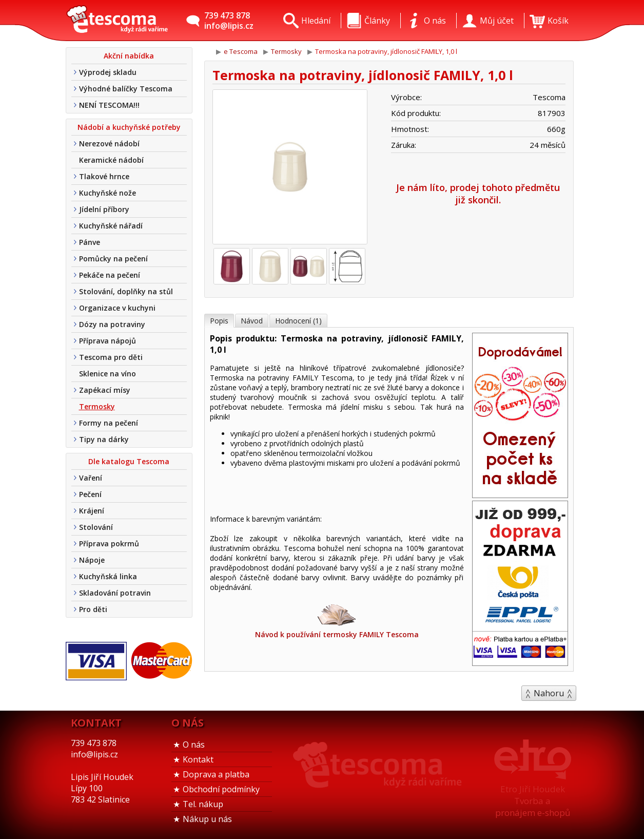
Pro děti (93, 609)
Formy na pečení (109, 423)
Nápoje (92, 560)
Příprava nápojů (108, 341)
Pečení (90, 494)
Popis (219, 321)
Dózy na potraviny (112, 324)
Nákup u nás (207, 819)
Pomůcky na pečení (113, 259)
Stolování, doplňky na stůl (126, 291)
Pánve (90, 242)
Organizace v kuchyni (117, 308)
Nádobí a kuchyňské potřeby (129, 127)
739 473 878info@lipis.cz (229, 21)
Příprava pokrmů (109, 544)
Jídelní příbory (104, 209)
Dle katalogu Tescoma (129, 461)
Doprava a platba (216, 774)
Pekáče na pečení (110, 275)
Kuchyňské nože (108, 193)
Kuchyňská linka (108, 576)
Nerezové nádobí (109, 144)
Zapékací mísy (105, 390)
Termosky (97, 406)
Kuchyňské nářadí (111, 226)
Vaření (91, 478)
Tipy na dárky (104, 439)
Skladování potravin (115, 593)
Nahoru (549, 693)
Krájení (92, 511)
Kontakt (198, 759)
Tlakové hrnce (104, 176)
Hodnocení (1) (298, 321)
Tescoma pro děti (111, 357)
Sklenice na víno (108, 374)
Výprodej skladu (108, 72)
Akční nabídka (129, 56)
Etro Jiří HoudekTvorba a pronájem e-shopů (533, 801)
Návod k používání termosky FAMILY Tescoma (337, 621)
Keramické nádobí (111, 160)
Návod (252, 321)
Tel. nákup (203, 804)
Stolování (96, 527)
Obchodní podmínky (221, 789)
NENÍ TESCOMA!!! (109, 105)
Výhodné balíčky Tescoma (126, 89)
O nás (194, 745)
